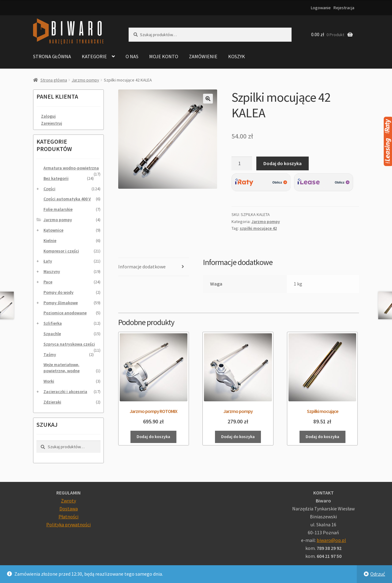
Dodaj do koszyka (283, 163)
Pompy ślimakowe (61, 303)
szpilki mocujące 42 (258, 228)
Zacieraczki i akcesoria (65, 392)
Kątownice (53, 230)
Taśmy (50, 354)
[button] (208, 99)
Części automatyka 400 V (67, 199)
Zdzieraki (52, 402)
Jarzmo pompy (85, 80)
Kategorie (94, 56)
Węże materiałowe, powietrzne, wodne (62, 368)
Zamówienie (203, 56)
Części (49, 189)
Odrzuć (378, 574)
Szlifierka (53, 323)
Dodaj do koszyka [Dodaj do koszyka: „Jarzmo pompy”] (239, 437)
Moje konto (164, 56)
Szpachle (52, 334)
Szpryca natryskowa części (69, 344)
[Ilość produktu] (242, 164)
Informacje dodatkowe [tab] (142, 267)
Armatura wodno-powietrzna (71, 168)
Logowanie (321, 8)
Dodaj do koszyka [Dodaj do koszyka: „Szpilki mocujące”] (323, 437)
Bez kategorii (56, 178)
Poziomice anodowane (65, 313)
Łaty (48, 261)
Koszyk (237, 56)
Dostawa (69, 509)
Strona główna (52, 56)
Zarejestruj (52, 123)
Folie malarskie (58, 209)
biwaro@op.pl (331, 540)
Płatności (68, 517)
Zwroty (68, 501)
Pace (48, 282)
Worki (49, 381)
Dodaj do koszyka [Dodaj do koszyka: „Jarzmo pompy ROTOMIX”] (153, 437)
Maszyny (52, 271)
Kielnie (50, 240)
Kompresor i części (61, 251)
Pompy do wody (58, 292)
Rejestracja (344, 8)
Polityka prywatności (68, 524)
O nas (132, 56)
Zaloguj (48, 116)
